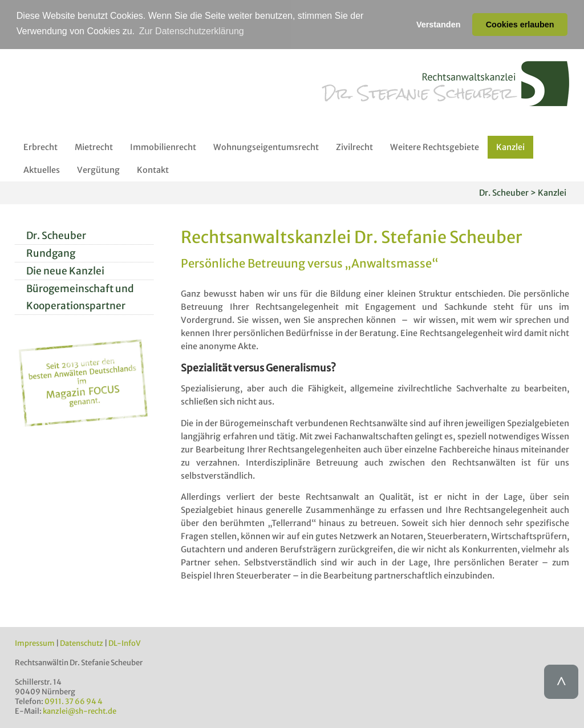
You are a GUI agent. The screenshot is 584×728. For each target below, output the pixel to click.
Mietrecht (94, 147)
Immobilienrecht (163, 147)
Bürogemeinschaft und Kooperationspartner (80, 297)
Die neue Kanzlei (65, 270)
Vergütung (98, 169)
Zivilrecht (354, 147)
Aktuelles (42, 169)
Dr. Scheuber (56, 235)
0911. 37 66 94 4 (74, 701)
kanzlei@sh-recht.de (80, 711)
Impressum (35, 643)
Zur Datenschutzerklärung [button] (192, 31)
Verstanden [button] (439, 25)
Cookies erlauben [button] (520, 25)
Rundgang (51, 253)
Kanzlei (510, 147)
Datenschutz (82, 643)
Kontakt (153, 169)
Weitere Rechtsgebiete (435, 147)
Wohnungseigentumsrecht (266, 147)
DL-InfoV (125, 643)
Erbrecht (40, 147)
